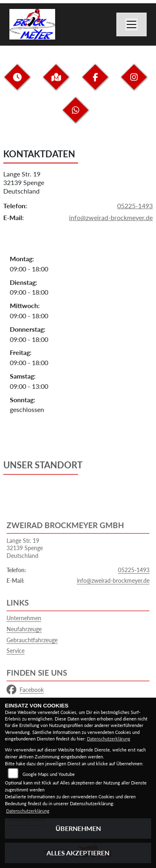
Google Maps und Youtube (49, 774)
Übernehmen (78, 828)
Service (16, 651)
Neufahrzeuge (24, 629)
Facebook (25, 690)
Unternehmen (24, 618)
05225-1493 (135, 206)
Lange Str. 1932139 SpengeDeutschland (24, 182)
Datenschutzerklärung (109, 739)
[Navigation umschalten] (131, 24)
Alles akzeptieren (78, 853)
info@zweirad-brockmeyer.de (111, 218)
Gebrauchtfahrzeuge (32, 640)
